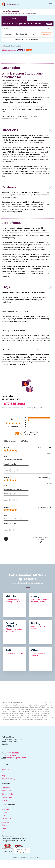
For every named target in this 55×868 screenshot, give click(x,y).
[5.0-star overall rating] (27, 451)
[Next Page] (29, 539)
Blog (3, 776)
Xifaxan (4, 812)
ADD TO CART (46, 34)
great (5, 456)
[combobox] (11, 441)
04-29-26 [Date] (49, 454)
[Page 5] (26, 539)
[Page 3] (16, 539)
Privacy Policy (7, 797)
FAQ (3, 772)
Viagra (4, 832)
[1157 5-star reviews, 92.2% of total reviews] (38, 418)
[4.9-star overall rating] (13, 423)
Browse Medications (9, 794)
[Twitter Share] (14, 471)
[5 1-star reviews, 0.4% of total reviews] (38, 427)
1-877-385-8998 (13, 753)
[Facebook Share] (10, 471)
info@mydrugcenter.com (16, 758)
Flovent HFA (6, 819)
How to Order (7, 791)
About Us (5, 769)
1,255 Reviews (13, 426)
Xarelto (4, 825)
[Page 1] (6, 539)
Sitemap (5, 800)
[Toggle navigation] (50, 4)
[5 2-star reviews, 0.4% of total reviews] (38, 425)
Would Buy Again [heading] (10, 464)
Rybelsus (5, 809)
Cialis (4, 816)
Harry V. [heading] (27, 448)
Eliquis (4, 828)
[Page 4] (21, 539)
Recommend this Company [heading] (13, 459)
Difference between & (17, 50)
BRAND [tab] (14, 19)
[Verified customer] (45, 448)
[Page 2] (11, 539)
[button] (27, 68)
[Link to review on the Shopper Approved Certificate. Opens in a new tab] (17, 471)
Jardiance (5, 822)
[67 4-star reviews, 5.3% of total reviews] (38, 420)
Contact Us (6, 788)
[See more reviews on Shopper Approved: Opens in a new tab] (41, 538)
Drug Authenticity (8, 779)
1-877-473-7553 (11, 755)
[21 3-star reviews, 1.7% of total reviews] (38, 422)
